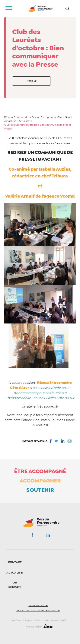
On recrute (15, 585)
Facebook (32, 536)
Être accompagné (40, 471)
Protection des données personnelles (38, 611)
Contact (15, 562)
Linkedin (48, 536)
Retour (32, 81)
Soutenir (40, 490)
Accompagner (40, 481)
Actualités (15, 573)
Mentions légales (38, 606)
